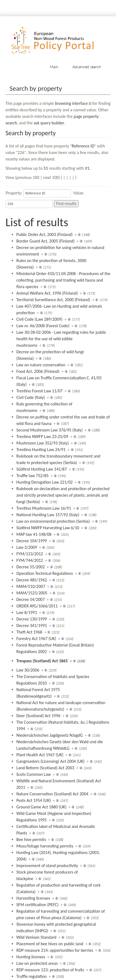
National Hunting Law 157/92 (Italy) (48, 515)
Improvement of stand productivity (47, 866)
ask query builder (49, 123)
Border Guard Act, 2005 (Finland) (45, 241)
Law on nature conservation (41, 365)
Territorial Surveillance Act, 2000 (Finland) (53, 300)
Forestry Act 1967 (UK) (36, 639)
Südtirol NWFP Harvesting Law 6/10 (48, 528)
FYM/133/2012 (30, 554)
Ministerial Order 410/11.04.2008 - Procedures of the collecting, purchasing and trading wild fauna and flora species (63, 280)
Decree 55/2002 (30, 567)
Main (54, 67)
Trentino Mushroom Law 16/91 (44, 508)
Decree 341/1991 (32, 626)
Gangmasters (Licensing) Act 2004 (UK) (51, 761)
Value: (79, 193)
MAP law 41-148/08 (34, 534)
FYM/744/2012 (30, 560)
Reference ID (83, 146)
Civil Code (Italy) (31, 397)
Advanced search (87, 67)
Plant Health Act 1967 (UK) (40, 755)
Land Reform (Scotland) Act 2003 (45, 768)
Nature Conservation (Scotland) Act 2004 (52, 794)
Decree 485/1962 (32, 580)
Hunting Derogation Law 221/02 (45, 482)
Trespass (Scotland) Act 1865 (42, 661)
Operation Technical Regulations (45, 573)
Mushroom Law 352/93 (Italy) (43, 443)
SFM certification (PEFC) (37, 905)
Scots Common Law (33, 774)
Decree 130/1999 (32, 619)
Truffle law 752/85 (32, 476)
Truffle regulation (32, 976)
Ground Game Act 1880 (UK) (41, 807)
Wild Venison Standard (36, 937)
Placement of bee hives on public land (50, 944)
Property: (14, 193)
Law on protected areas (37, 963)
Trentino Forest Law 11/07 (39, 391)
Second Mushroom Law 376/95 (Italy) (49, 430)
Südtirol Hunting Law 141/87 (42, 469)
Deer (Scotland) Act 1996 (38, 716)
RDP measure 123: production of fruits (50, 970)
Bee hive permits (31, 839)
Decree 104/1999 (32, 541)
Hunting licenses (31, 957)
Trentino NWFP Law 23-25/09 (42, 437)
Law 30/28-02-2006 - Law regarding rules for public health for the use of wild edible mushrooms (61, 339)
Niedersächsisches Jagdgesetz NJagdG (50, 735)
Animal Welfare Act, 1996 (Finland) (47, 293)
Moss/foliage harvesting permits (45, 846)
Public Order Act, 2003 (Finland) (45, 234)
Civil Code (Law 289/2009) (39, 319)
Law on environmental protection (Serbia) (53, 521)
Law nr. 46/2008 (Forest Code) (43, 326)
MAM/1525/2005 (32, 593)
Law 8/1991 (27, 612)
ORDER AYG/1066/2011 (37, 606)
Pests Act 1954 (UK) (34, 800)
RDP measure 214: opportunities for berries (55, 950)
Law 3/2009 (27, 547)
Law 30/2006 (28, 670)
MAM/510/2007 (31, 586)
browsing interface (71, 103)
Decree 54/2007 (30, 599)
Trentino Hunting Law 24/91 (41, 450)
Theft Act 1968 (29, 632)
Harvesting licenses (33, 898)
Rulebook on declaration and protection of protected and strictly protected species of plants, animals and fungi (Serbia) (63, 495)
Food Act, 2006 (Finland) (38, 371)
